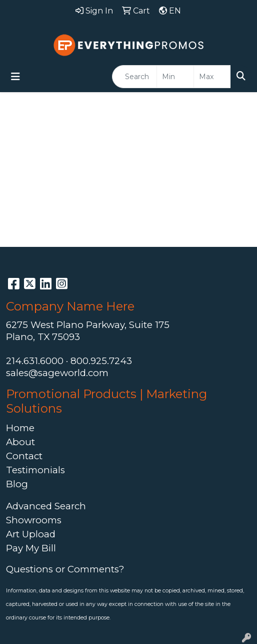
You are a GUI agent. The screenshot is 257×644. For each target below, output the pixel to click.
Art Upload (31, 534)
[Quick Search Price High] (212, 77)
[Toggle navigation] (15, 77)
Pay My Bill (31, 548)
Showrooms (34, 520)
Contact (24, 456)
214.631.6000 (35, 361)
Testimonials (35, 470)
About (20, 442)
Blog (17, 484)
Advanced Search (46, 506)
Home (20, 428)
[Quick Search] (134, 77)
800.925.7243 (101, 361)
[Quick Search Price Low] (175, 77)
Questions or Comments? (65, 569)
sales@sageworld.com (57, 373)
